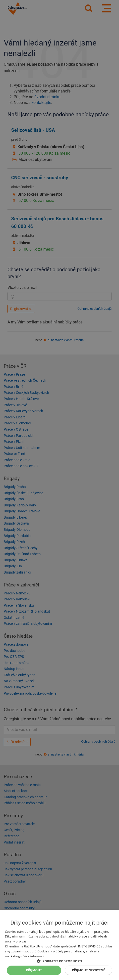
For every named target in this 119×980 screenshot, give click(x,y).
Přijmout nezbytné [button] (89, 970)
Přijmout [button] (34, 970)
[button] (59, 961)
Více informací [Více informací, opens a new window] (34, 956)
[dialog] (59, 945)
